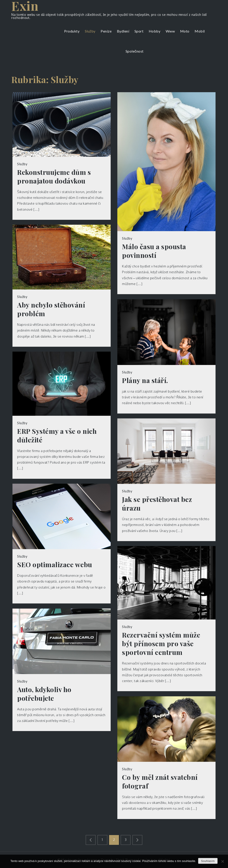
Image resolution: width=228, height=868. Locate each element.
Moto (185, 31)
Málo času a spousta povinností (154, 251)
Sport (139, 31)
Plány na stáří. (145, 380)
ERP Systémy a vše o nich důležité (57, 436)
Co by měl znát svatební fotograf (160, 782)
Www (170, 31)
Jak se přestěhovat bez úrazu (157, 504)
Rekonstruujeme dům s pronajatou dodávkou (54, 177)
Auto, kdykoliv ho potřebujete (44, 694)
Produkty (72, 31)
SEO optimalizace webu (55, 565)
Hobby (155, 31)
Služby (90, 31)
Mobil (200, 31)
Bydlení (123, 31)
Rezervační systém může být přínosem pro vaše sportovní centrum (161, 644)
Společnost (135, 51)
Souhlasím (208, 861)
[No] (222, 861)
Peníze (106, 31)
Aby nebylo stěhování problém (51, 309)
